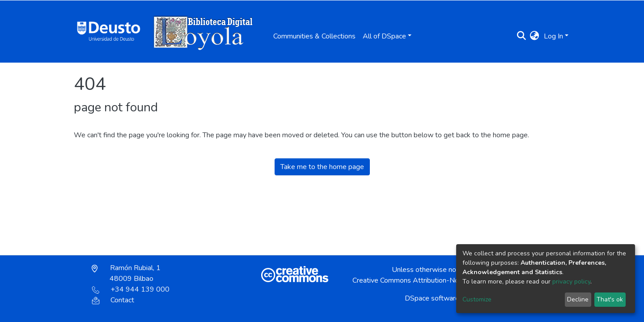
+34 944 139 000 (131, 289)
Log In (553, 36)
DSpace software (432, 298)
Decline (578, 299)
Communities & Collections (314, 36)
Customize (477, 299)
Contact (113, 300)
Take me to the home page (322, 167)
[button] (535, 36)
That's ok (610, 299)
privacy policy (571, 282)
